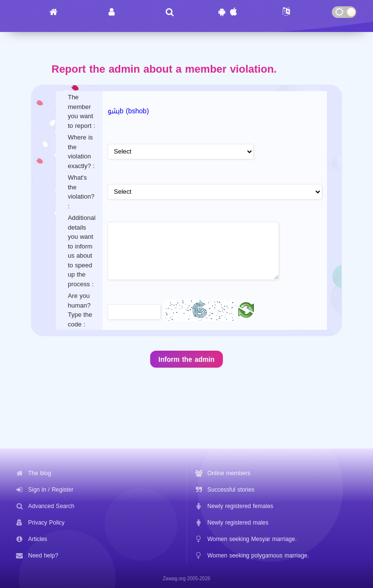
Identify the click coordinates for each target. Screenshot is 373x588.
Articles (38, 539)
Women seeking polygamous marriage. (258, 556)
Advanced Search (51, 506)
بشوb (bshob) (128, 111)
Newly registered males (238, 523)
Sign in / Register (51, 490)
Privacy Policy (46, 523)
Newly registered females (240, 506)
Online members (229, 473)
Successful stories (231, 490)
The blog (39, 473)
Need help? (43, 556)
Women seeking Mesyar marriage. (252, 539)
